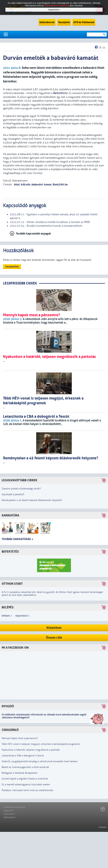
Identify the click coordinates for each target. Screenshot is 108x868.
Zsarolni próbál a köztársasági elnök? (21, 489)
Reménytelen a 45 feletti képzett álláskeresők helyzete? (32, 500)
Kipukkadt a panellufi (13, 494)
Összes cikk (54, 638)
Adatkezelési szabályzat (15, 807)
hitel (17, 184)
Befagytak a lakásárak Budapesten (20, 773)
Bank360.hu (60, 184)
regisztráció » (22, 616)
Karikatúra (10, 515)
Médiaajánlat (9, 817)
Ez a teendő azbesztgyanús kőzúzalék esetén (26, 784)
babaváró (37, 184)
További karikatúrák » (17, 539)
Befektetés (10, 552)
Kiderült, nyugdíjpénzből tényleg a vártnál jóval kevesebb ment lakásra (40, 761)
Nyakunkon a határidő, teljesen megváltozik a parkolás (31, 750)
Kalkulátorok (47, 22)
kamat (47, 184)
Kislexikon (54, 628)
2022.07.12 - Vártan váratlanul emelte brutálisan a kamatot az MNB (50, 222)
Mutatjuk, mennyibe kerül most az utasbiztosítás (27, 790)
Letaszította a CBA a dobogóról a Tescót (23, 756)
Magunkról (8, 811)
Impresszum (9, 814)
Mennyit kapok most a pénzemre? (20, 738)
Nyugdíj (8, 706)
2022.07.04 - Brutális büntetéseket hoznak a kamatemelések (46, 226)
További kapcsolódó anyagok (33, 234)
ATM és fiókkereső (84, 22)
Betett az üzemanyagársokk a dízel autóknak (25, 767)
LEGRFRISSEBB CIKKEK (20, 283)
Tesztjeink (64, 22)
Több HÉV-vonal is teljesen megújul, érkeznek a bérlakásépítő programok (41, 744)
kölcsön (25, 184)
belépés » (7, 616)
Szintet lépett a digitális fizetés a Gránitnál (25, 779)
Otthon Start (12, 584)
